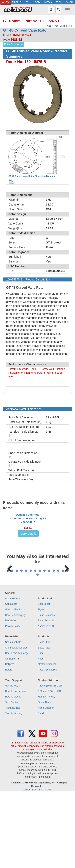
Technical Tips (13, 781)
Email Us (43, 787)
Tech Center (12, 776)
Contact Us (11, 677)
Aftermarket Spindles (16, 721)
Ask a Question (46, 781)
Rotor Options (12, 44)
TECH (59, 2)
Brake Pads (44, 721)
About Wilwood (13, 672)
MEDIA (48, 2)
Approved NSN (46, 700)
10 (49, 644)
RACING (17, 2)
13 (63, 644)
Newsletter (11, 694)
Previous (10, 616)
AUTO (5, 2)
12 (58, 644)
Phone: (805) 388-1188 (50, 759)
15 (37, 648)
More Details (28, 558)
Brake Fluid (44, 716)
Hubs (41, 732)
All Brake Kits (12, 732)
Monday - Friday (46, 770)
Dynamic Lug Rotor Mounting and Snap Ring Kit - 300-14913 (28, 542)
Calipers (10, 738)
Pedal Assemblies (47, 743)
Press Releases (46, 689)
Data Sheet (44, 677)
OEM (37, 2)
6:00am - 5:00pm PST (49, 765)
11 (54, 644)
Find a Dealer (45, 776)
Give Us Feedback (15, 683)
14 (67, 644)
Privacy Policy (13, 700)
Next (65, 616)
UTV (27, 2)
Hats (40, 727)
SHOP (69, 2)
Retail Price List (46, 694)
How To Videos (13, 770)
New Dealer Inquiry (15, 689)
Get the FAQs (12, 759)
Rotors (9, 743)
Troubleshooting (14, 787)
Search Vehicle (13, 716)
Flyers (41, 683)
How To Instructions (16, 765)
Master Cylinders (47, 738)
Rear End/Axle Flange (17, 727)
